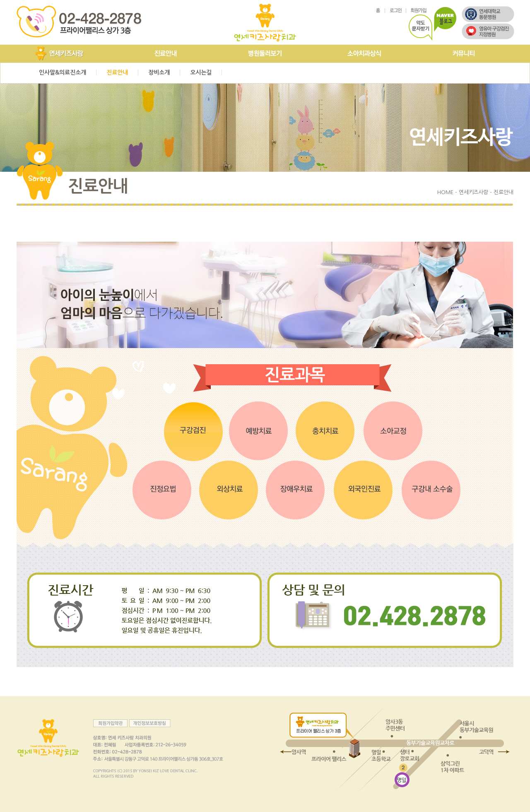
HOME (445, 192)
